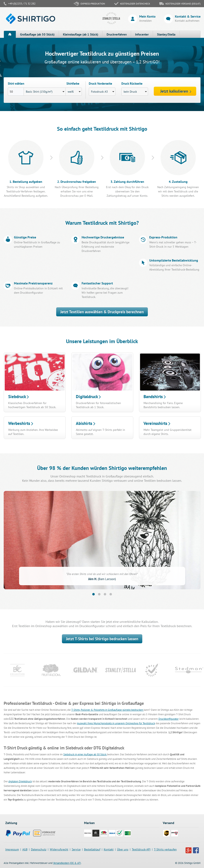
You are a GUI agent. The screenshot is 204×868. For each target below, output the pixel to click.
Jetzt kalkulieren (176, 91)
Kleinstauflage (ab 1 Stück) (81, 34)
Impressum (12, 849)
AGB (25, 849)
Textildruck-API (141, 849)
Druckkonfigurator (169, 719)
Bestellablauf (92, 849)
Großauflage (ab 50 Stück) (37, 34)
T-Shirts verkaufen (165, 849)
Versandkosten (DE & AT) (67, 863)
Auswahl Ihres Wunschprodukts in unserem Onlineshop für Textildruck (116, 723)
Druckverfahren (117, 34)
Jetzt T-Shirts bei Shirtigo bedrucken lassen (102, 639)
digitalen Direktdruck (20, 781)
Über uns (123, 849)
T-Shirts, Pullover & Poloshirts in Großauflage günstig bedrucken (108, 710)
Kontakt (109, 849)
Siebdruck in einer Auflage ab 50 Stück (85, 754)
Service (76, 849)
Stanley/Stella (166, 34)
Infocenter (142, 34)
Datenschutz (39, 849)
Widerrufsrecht (59, 849)
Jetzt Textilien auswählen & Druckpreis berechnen (102, 312)
